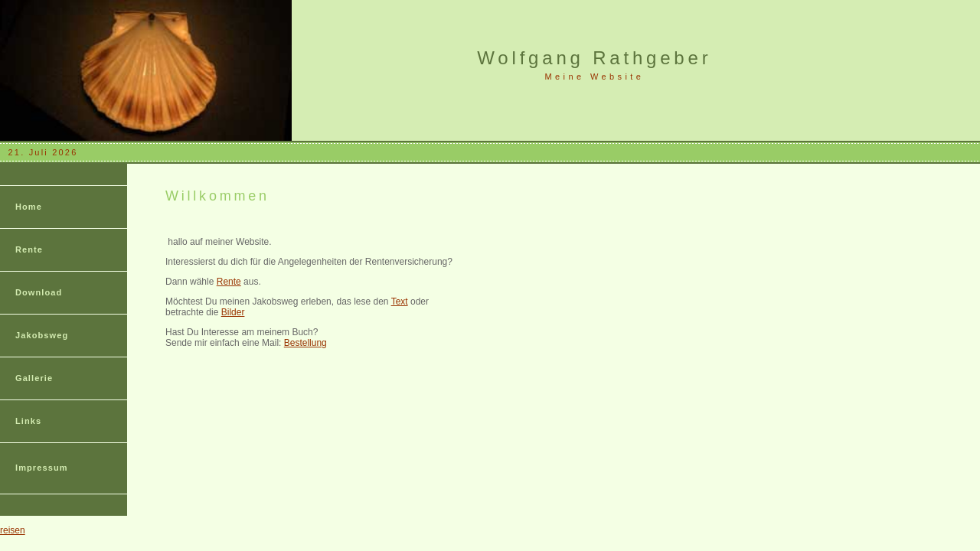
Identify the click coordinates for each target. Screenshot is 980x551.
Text (400, 302)
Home (29, 207)
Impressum (42, 468)
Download (39, 292)
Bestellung (305, 343)
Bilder (233, 312)
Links (28, 421)
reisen (13, 530)
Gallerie (34, 378)
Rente (29, 249)
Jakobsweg (42, 335)
